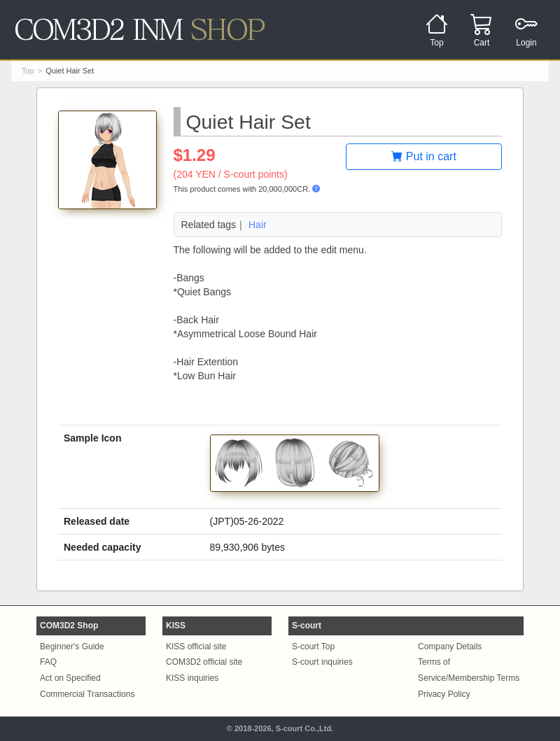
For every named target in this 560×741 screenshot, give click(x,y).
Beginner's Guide (72, 647)
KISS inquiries (192, 678)
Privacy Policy (444, 694)
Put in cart (423, 156)
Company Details (450, 647)
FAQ (48, 662)
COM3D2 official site (204, 662)
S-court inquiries (322, 662)
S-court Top (313, 647)
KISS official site (196, 647)
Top (28, 71)
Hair (258, 225)
